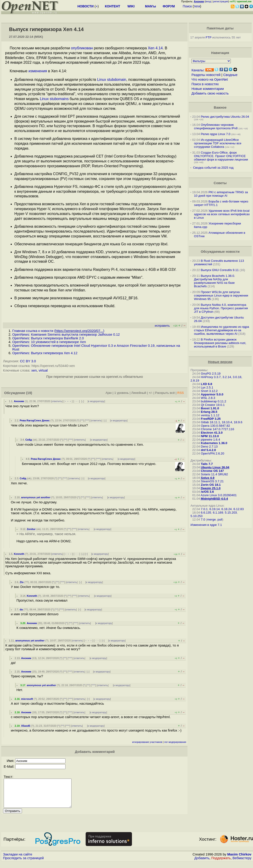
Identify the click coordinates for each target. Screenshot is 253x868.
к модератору (96, 401)
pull (220, 519)
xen (34, 370)
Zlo (22, 582)
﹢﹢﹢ (68, 401)
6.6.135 (206, 513)
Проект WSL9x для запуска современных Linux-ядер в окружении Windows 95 (221, 295)
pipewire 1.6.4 (211, 440)
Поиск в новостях (205, 84)
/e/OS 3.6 (207, 492)
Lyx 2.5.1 (207, 387)
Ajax (109, 393)
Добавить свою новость (210, 93)
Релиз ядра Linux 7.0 (216, 134)
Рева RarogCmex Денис (35, 420)
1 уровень (122, 393)
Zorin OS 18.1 (211, 485)
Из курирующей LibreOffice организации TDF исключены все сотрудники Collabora (218, 143)
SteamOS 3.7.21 (212, 481)
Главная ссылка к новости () (58, 331)
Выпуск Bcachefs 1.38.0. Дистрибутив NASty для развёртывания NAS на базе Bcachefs (214, 281)
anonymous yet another (36, 497)
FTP (208, 37)
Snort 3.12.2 (209, 391)
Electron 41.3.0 (212, 433)
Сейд (28, 440)
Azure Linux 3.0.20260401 (219, 495)
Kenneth (19, 554)
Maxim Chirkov (239, 860)
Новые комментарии (208, 89)
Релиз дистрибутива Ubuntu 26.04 (225, 117)
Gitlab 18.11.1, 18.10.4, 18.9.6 (222, 422)
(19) (29, 393)
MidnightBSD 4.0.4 (214, 499)
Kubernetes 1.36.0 (214, 443)
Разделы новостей (206, 75)
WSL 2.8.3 (208, 398)
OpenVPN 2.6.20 (213, 453)
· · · (77, 401)
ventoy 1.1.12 (210, 415)
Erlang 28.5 (209, 412)
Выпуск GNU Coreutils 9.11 (220, 270)
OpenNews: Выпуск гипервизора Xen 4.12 (45, 353)
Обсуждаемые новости (220, 252)
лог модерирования (175, 742)
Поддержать (221, 864)
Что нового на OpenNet (210, 79)
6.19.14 (215, 509)
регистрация (221, 1)
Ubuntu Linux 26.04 (215, 467)
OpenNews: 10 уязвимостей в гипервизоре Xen (49, 342)
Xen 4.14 (155, 48)
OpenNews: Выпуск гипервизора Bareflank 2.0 (48, 338)
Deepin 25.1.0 (211, 488)
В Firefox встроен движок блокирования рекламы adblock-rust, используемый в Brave (220, 343)
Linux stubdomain (112, 80)
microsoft (27, 699)
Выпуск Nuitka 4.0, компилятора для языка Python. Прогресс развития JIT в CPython (221, 308)
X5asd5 (26, 726)
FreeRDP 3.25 (211, 419)
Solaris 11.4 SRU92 (214, 474)
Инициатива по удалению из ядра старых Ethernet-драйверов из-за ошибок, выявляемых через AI (222, 330)
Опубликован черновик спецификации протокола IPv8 (216, 126)
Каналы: (198, 70)
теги (197, 6)
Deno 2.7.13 (209, 447)
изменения (38, 71)
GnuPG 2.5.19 (211, 374)
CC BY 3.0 (28, 361)
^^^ (87, 420)
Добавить (202, 864)
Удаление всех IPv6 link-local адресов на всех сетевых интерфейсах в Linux (222, 214)
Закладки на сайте (18, 860)
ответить (57, 401)
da (21, 609)
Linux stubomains (54, 99)
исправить (162, 326)
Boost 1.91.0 (210, 408)
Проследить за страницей (23, 864)
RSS (181, 393)
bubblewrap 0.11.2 (214, 401)
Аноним (19, 401)
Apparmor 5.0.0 (212, 394)
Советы (220, 183)
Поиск (187, 6)
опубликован (82, 48)
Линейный (139, 393)
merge (211, 519)
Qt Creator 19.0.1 (213, 405)
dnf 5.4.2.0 (208, 450)
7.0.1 (204, 509)
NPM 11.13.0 (210, 436)
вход (208, 1)
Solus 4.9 (208, 478)
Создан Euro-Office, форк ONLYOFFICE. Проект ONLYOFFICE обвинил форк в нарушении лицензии (221, 156)
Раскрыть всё (165, 393)
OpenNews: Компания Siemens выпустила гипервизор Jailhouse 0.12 (66, 335)
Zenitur (31, 529)
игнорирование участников (147, 742)
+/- (151, 393)
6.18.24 (227, 509)
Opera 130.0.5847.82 (216, 426)
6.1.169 (218, 513)
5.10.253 (197, 516)
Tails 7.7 (207, 464)
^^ (82, 420)
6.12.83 (238, 509)
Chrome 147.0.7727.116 (218, 429)
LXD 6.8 (207, 384)
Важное (220, 107)
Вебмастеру (242, 864)
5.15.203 (231, 513)
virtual (43, 370)
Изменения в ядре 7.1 (206, 525)
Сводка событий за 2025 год (213, 168)
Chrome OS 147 (212, 471)
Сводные (230, 75)
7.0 (203, 519)
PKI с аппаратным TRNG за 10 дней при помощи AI (221, 194)
